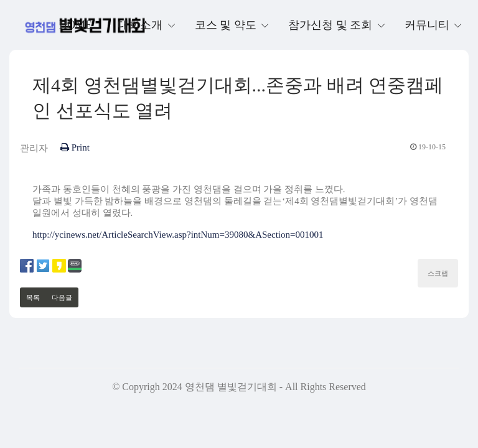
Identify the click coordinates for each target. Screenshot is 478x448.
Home (76, 25)
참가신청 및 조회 (332, 25)
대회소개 (142, 25)
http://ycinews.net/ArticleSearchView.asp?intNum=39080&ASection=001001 (178, 235)
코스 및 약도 (227, 25)
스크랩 (438, 273)
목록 (33, 297)
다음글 (62, 297)
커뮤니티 (429, 25)
